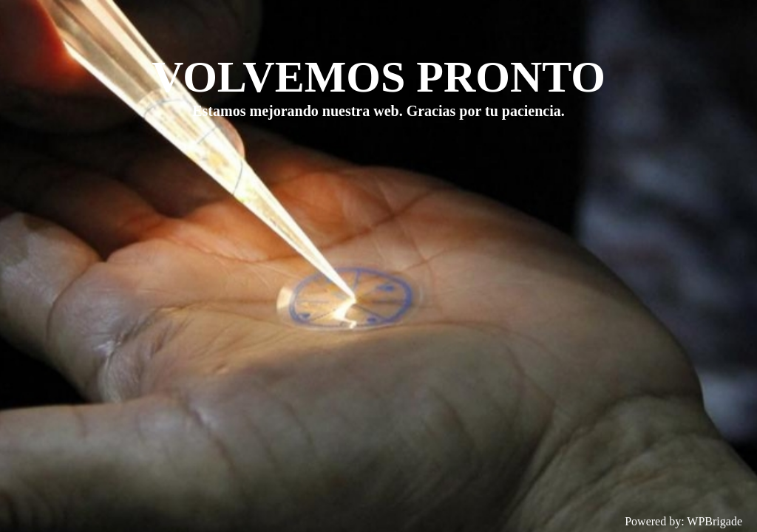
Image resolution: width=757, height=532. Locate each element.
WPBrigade (714, 521)
